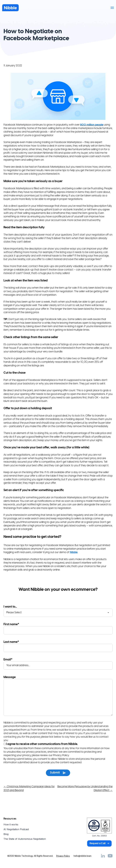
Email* (58, 664)
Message (58, 696)
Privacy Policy (63, 856)
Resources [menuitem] (10, 819)
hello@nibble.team (82, 856)
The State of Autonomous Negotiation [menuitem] (25, 839)
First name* (58, 629)
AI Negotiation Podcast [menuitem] (16, 829)
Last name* (58, 646)
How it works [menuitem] (11, 824)
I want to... (58, 611)
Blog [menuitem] (6, 834)
